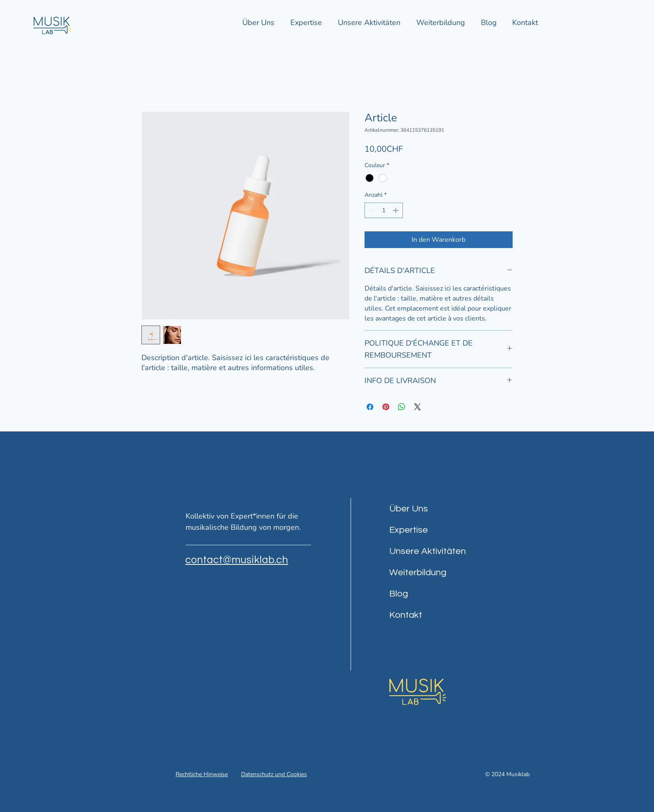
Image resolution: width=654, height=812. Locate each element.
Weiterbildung (418, 573)
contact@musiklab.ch (237, 560)
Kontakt (406, 615)
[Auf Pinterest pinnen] (386, 407)
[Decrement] (371, 210)
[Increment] (396, 210)
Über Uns (409, 509)
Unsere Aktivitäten (428, 551)
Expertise (409, 530)
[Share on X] (418, 407)
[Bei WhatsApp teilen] (402, 407)
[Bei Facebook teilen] (370, 407)
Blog (399, 594)
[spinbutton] (384, 210)
